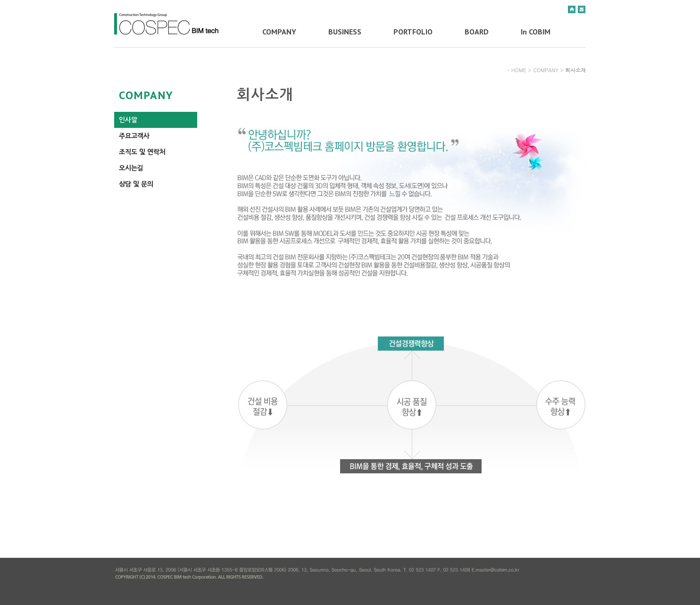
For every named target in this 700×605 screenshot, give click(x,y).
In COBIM (536, 32)
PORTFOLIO (413, 32)
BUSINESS (345, 32)
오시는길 (131, 168)
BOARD (477, 32)
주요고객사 (134, 136)
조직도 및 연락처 (142, 152)
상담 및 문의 (136, 184)
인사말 (128, 120)
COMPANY (279, 32)
